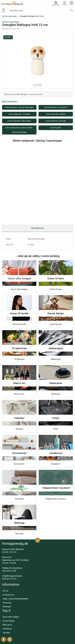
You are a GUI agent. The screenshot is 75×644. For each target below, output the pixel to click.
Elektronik (56, 394)
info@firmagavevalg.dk (12, 576)
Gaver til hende (19, 324)
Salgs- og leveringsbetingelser (16, 599)
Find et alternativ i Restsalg (56, 121)
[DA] (12, 3)
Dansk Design (56, 324)
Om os (5, 591)
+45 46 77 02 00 (9, 563)
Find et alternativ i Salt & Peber (19, 121)
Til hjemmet (19, 359)
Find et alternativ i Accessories (56, 107)
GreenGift (19, 499)
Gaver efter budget (19, 289)
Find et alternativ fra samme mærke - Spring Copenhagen (19, 130)
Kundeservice (8, 595)
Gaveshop (7, 603)
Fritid (56, 429)
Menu (3, 11)
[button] (37, 62)
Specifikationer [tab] (37, 228)
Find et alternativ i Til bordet (19, 114)
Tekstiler (19, 429)
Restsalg (19, 534)
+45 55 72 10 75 (9, 552)
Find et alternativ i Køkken (56, 114)
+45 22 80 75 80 (9, 571)
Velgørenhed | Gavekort (56, 499)
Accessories (19, 464)
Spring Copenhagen (10, 16)
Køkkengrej (56, 359)
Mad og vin (19, 394)
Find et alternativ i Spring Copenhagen (19, 107)
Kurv (72, 3)
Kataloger (7, 607)
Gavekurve (56, 464)
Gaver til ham (56, 289)
